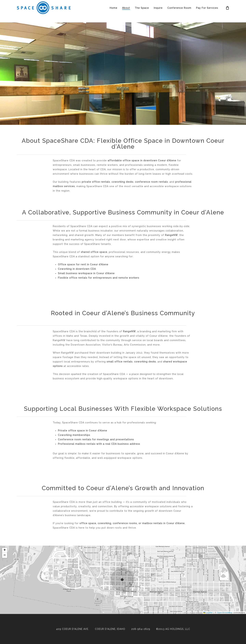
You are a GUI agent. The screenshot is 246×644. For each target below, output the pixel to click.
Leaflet (208, 613)
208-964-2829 (141, 629)
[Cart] (228, 11)
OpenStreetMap (225, 613)
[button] (123, 580)
